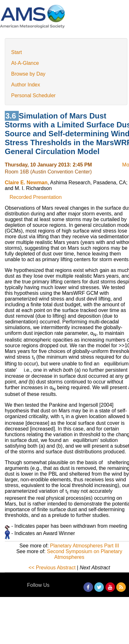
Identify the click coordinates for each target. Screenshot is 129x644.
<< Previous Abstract (52, 568)
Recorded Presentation (36, 197)
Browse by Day (28, 74)
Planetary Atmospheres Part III (85, 546)
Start (17, 52)
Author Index (26, 85)
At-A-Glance (25, 63)
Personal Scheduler (33, 95)
